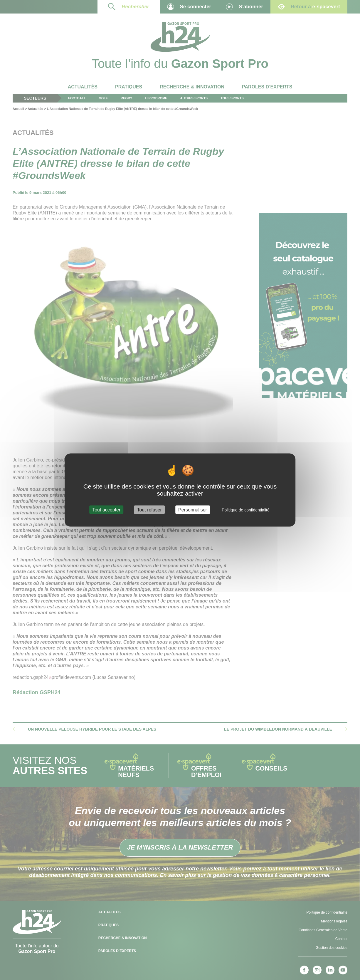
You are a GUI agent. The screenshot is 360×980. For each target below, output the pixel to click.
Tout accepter (106, 510)
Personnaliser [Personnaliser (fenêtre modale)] (193, 510)
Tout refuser (149, 510)
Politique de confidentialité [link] (246, 510)
